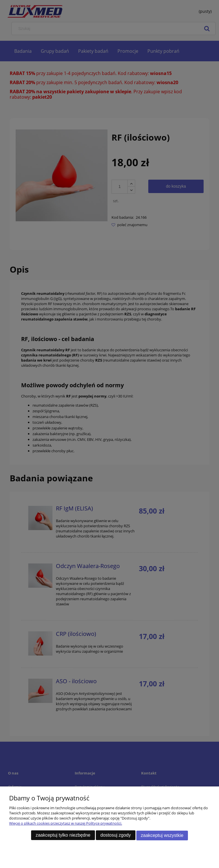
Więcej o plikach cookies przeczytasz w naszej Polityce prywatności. (66, 824)
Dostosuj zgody (116, 836)
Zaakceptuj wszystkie (162, 836)
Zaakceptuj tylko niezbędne (63, 836)
